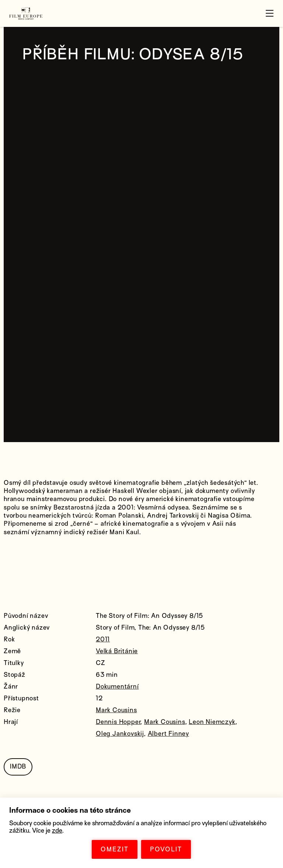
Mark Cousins (116, 710)
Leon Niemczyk (212, 722)
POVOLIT (166, 849)
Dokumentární (117, 687)
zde (57, 831)
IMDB (18, 766)
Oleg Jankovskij (120, 734)
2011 (103, 639)
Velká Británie (117, 651)
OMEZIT (115, 849)
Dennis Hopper (118, 722)
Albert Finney (168, 734)
